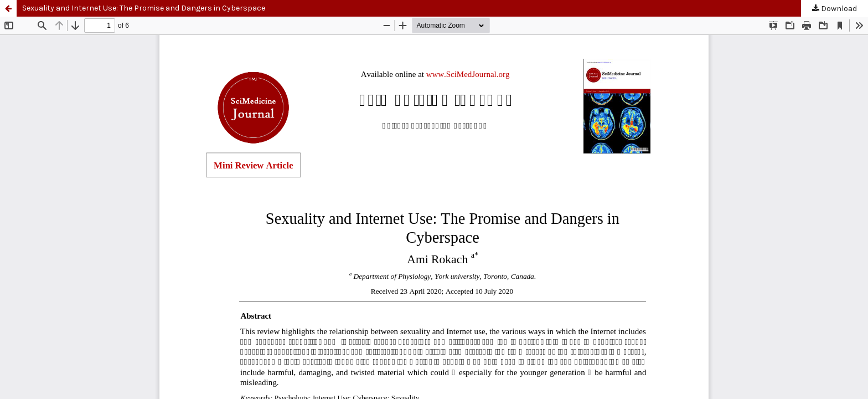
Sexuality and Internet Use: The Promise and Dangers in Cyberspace (144, 8)
